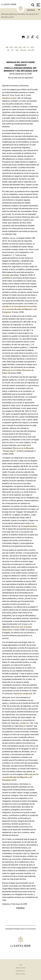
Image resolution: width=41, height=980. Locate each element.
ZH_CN (23, 50)
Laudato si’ (24, 723)
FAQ (21, 965)
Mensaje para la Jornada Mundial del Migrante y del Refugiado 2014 (20, 777)
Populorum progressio (23, 693)
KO (32, 47)
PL (8, 50)
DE (11, 47)
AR (7, 47)
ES (20, 47)
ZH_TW (31, 50)
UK (17, 50)
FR (24, 47)
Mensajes (5, 14)
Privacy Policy (20, 974)
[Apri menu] (38, 5)
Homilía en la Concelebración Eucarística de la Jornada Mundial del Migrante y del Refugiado (20, 309)
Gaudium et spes (9, 98)
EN (16, 47)
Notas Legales (20, 968)
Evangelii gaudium (29, 526)
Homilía (6, 275)
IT (28, 47)
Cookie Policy (20, 971)
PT (13, 50)
